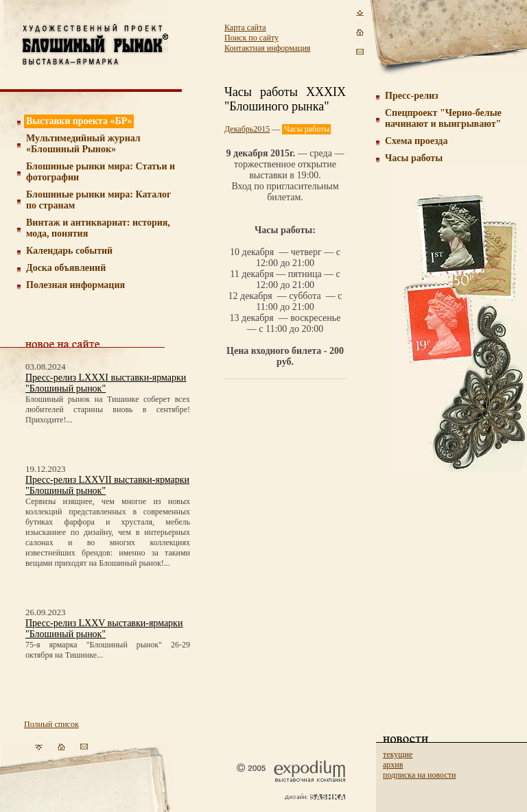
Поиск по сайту (251, 38)
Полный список (51, 724)
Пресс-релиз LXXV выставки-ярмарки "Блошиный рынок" (104, 629)
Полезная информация (75, 285)
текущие (398, 754)
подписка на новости (419, 775)
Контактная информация (267, 48)
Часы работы (414, 158)
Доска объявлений (66, 268)
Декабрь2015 (247, 129)
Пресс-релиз (412, 96)
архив (393, 765)
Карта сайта (245, 27)
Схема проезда (416, 141)
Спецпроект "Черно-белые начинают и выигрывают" (443, 118)
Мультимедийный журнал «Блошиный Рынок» (83, 144)
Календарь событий (69, 251)
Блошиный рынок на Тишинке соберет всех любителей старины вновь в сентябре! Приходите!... (108, 409)
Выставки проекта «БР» (79, 121)
